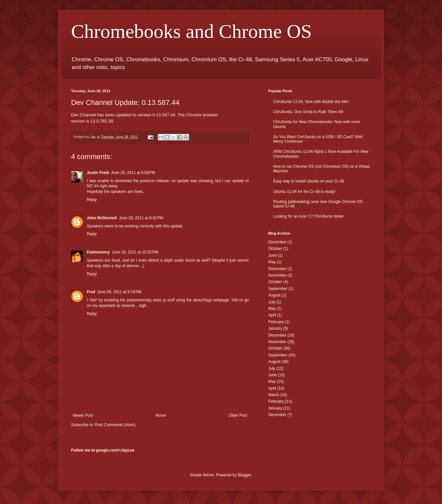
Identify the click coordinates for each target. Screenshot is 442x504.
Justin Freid (98, 173)
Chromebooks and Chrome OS (191, 31)
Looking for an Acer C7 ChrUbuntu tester (309, 216)
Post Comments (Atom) (115, 425)
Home (161, 415)
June (273, 255)
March (274, 395)
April (272, 315)
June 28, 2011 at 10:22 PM (135, 252)
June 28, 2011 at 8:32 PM (141, 218)
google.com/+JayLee (115, 450)
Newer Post (83, 415)
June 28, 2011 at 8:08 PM (133, 173)
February (276, 322)
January (275, 328)
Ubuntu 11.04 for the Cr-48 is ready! (304, 192)
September (278, 289)
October (275, 249)
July (272, 302)
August (274, 295)
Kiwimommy (98, 252)
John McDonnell (102, 218)
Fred (91, 292)
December (277, 242)
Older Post (238, 415)
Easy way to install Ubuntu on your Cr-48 (309, 181)
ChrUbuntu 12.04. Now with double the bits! (311, 102)
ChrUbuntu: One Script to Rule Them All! (308, 112)
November (277, 275)
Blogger (244, 475)
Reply (92, 200)
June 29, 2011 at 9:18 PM (119, 292)
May (272, 262)
